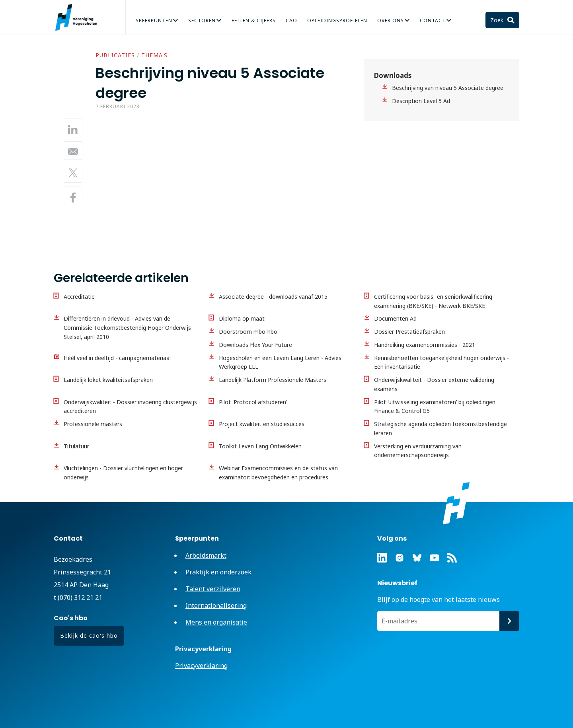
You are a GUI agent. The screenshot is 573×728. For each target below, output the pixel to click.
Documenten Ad (395, 318)
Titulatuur (76, 446)
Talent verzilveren (213, 589)
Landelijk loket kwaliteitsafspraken (108, 380)
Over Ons (391, 20)
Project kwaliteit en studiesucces (262, 424)
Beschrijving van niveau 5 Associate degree (448, 88)
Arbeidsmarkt (206, 555)
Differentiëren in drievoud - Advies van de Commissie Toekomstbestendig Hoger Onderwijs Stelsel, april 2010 (127, 328)
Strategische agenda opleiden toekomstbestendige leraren (440, 428)
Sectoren (202, 20)
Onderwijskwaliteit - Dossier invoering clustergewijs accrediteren (130, 407)
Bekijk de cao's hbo (89, 636)
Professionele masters (93, 424)
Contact (433, 20)
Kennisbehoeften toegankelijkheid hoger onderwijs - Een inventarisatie (441, 362)
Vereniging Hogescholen (80, 18)
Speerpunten (154, 20)
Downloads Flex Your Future (255, 345)
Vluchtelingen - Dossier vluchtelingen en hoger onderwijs (123, 473)
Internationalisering (216, 605)
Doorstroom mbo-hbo (248, 332)
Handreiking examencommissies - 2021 (425, 345)
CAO (291, 20)
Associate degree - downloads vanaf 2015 (273, 297)
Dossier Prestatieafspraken (409, 332)
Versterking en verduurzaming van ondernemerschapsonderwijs (418, 451)
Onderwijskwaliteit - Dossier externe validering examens (434, 384)
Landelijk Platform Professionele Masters (273, 380)
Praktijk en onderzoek (218, 572)
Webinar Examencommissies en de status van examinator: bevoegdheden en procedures (278, 473)
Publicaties (115, 55)
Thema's (154, 55)
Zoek (498, 20)
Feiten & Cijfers (254, 20)
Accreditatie (79, 297)
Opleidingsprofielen (337, 20)
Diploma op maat (242, 318)
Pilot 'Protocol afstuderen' (253, 402)
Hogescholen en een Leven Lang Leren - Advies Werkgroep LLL (280, 362)
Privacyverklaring (201, 666)
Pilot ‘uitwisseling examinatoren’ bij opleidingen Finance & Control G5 (435, 407)
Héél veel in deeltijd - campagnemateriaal (117, 358)
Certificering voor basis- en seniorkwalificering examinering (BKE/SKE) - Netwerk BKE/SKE (433, 301)
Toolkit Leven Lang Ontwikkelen (260, 446)
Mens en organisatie (216, 622)
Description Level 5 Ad (421, 101)
